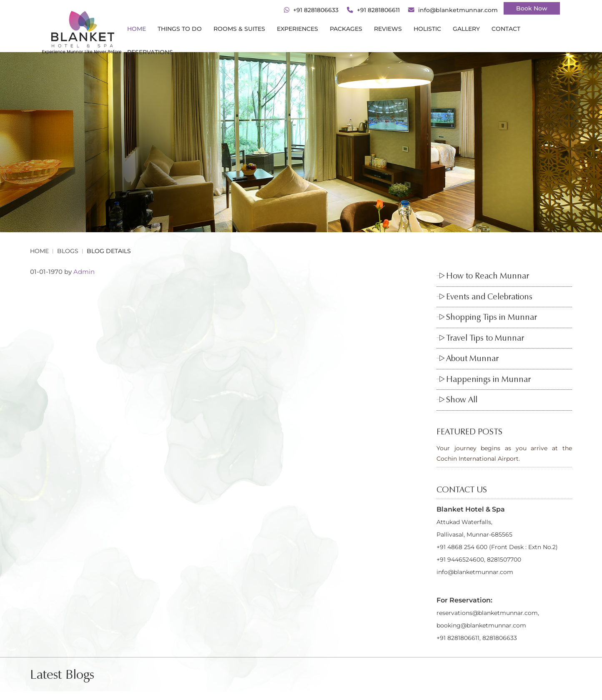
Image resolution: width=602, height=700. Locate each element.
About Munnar (472, 358)
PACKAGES (346, 29)
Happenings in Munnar (488, 379)
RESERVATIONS (150, 52)
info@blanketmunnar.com (458, 10)
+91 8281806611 (378, 10)
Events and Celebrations (489, 296)
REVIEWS (388, 29)
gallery (466, 29)
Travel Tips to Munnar (485, 338)
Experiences (297, 29)
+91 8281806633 (316, 10)
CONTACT (506, 29)
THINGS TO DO (180, 29)
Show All (462, 399)
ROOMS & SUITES (239, 29)
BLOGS (68, 251)
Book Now (532, 8)
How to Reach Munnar (488, 276)
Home (137, 29)
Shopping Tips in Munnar (492, 317)
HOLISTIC (427, 29)
